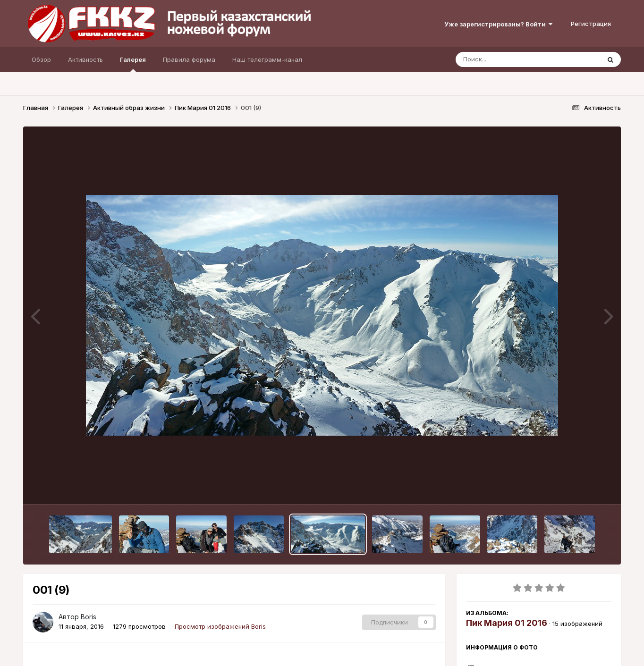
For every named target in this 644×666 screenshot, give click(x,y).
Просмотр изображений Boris (220, 626)
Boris (89, 617)
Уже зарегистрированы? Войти (498, 24)
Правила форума (189, 59)
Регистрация (591, 24)
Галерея (133, 64)
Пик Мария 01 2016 (507, 623)
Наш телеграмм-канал (267, 59)
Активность (85, 59)
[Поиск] (510, 59)
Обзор (41, 59)
